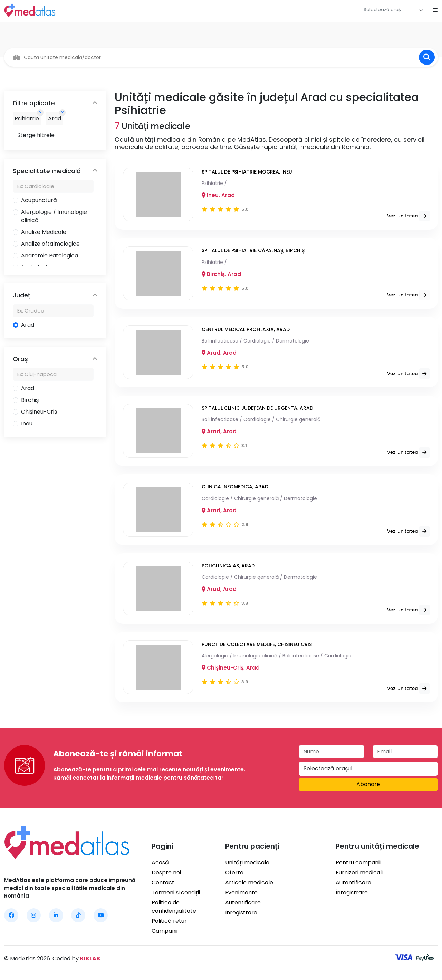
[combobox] (394, 10)
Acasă (160, 863)
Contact (163, 883)
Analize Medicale (44, 232)
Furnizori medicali (359, 873)
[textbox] (386, 10)
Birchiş (30, 400)
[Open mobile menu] (435, 10)
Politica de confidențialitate (174, 907)
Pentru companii (358, 863)
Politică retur (169, 921)
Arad (28, 325)
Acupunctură (39, 200)
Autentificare (243, 903)
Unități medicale (247, 863)
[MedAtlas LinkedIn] (56, 915)
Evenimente (241, 893)
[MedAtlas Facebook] (11, 915)
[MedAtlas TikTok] (78, 915)
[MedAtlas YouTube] (101, 915)
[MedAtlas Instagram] (34, 915)
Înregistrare (241, 913)
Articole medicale (249, 883)
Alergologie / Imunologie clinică (54, 216)
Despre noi (166, 873)
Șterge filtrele (36, 135)
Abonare (368, 784)
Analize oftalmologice (50, 244)
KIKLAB (90, 958)
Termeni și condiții (176, 893)
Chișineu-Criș (39, 412)
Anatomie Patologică (50, 255)
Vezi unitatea (410, 212)
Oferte (234, 873)
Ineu (27, 423)
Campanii (165, 931)
